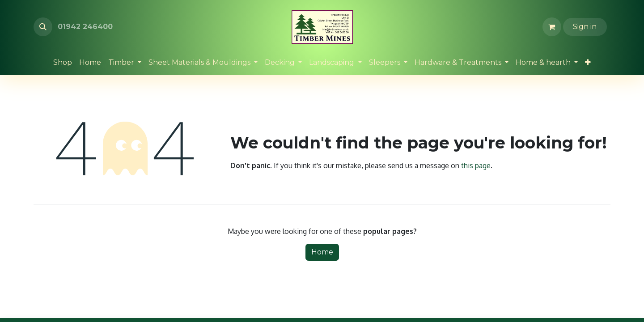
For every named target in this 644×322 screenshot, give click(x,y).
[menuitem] (63, 63)
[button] (43, 27)
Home (322, 252)
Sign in (585, 27)
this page (476, 165)
